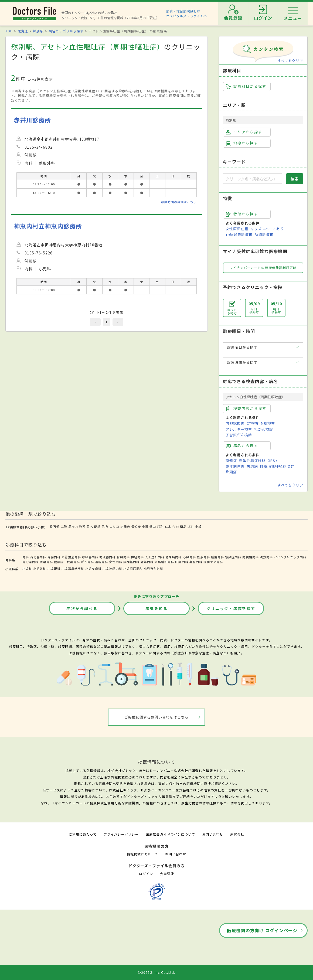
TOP (9, 31)
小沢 (145, 526)
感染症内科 (233, 557)
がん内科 (87, 562)
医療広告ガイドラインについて (170, 834)
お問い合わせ (213, 834)
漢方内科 (266, 557)
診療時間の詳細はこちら (179, 202)
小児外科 (40, 569)
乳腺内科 (196, 562)
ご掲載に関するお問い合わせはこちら (157, 717)
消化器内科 (38, 557)
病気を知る (157, 608)
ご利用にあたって (83, 834)
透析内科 (101, 562)
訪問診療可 (264, 235)
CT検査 (253, 423)
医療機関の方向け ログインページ (262, 930)
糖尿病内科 (173, 557)
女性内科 (115, 562)
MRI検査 (268, 423)
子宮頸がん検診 (239, 435)
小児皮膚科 (93, 569)
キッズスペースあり (267, 229)
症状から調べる (82, 608)
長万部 (55, 526)
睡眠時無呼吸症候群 (277, 466)
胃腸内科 (54, 557)
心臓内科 (189, 557)
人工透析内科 (155, 557)
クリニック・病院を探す (231, 608)
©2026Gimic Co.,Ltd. (156, 972)
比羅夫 (125, 526)
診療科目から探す (246, 86)
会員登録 (167, 874)
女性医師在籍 (237, 229)
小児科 (27, 569)
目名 (90, 526)
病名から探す (242, 446)
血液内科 (203, 557)
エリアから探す (244, 132)
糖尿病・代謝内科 (67, 562)
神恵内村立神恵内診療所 (48, 226)
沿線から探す (242, 143)
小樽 (198, 526)
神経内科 (137, 557)
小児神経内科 (112, 569)
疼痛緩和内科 (164, 562)
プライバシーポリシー (121, 834)
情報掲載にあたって (142, 854)
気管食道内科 (71, 557)
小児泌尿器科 (133, 569)
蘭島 (183, 526)
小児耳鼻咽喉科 (73, 569)
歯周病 (252, 466)
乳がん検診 (264, 429)
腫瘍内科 (217, 557)
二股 (64, 526)
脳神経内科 (131, 562)
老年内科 (147, 562)
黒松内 (73, 526)
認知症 (231, 460)
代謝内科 (46, 562)
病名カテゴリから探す (66, 31)
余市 (176, 526)
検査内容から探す (246, 409)
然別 (160, 526)
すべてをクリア (290, 61)
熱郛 (82, 526)
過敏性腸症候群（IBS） (259, 460)
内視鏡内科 (250, 557)
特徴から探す (242, 214)
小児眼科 (54, 569)
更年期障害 (235, 466)
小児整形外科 (154, 569)
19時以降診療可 (239, 235)
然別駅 (38, 31)
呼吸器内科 (90, 557)
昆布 (105, 526)
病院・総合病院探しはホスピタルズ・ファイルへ (187, 13)
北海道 (23, 31)
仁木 (168, 526)
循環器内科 (107, 557)
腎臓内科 (123, 557)
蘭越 (97, 526)
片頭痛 (231, 472)
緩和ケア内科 (213, 562)
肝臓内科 (182, 562)
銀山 (153, 526)
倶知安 (136, 526)
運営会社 (237, 834)
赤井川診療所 (32, 120)
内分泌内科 (30, 562)
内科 (26, 557)
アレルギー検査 (239, 429)
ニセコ (114, 526)
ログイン (146, 874)
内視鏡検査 (235, 423)
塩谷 (191, 526)
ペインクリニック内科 (290, 557)
